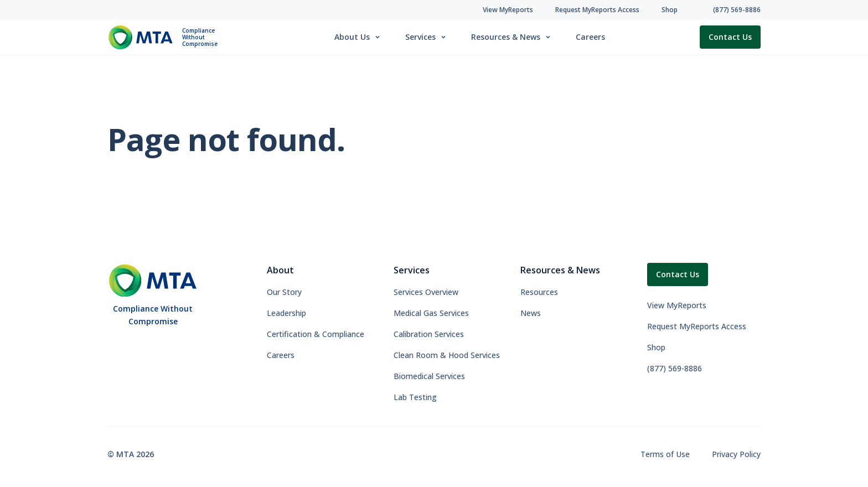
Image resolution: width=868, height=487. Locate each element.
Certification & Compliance (316, 334)
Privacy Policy (736, 454)
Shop (656, 347)
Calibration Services (429, 334)
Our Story (284, 292)
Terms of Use (665, 454)
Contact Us (730, 37)
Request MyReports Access (697, 326)
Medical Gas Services (431, 313)
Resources (539, 292)
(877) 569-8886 (675, 368)
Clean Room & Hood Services (447, 355)
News (531, 313)
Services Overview (426, 292)
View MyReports (677, 305)
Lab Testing (415, 397)
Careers (590, 37)
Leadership (286, 313)
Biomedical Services (429, 376)
